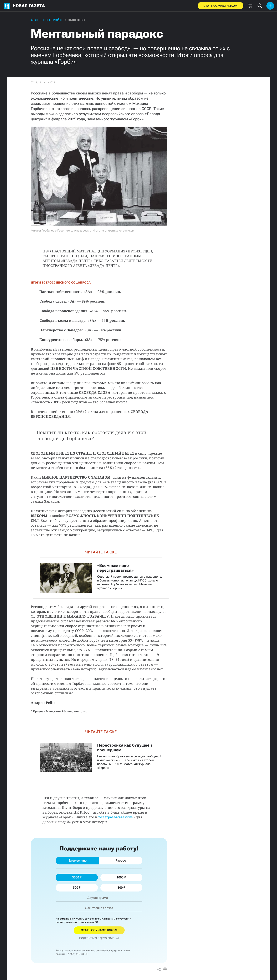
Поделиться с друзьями (99, 938)
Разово (121, 860)
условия (124, 919)
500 (77, 888)
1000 (121, 877)
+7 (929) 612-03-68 (77, 954)
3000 (77, 877)
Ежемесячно (78, 860)
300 (121, 888)
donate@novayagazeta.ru (110, 951)
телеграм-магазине (116, 817)
